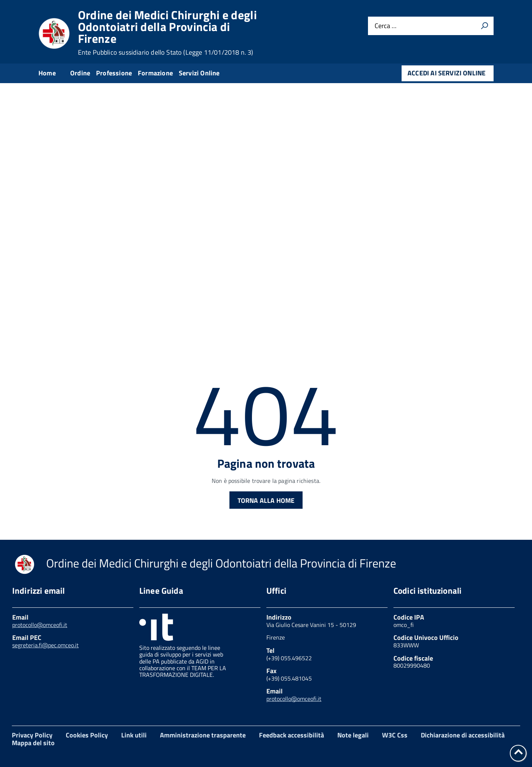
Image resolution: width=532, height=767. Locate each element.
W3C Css (395, 735)
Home (47, 73)
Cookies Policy (87, 735)
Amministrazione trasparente (203, 735)
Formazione (155, 73)
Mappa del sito (33, 743)
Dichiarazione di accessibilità (463, 735)
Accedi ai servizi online (446, 73)
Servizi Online (199, 73)
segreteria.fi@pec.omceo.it (45, 645)
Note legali (353, 735)
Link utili (134, 735)
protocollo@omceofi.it (40, 625)
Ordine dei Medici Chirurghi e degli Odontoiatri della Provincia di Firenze (167, 33)
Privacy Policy (32, 735)
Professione (114, 73)
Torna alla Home (266, 500)
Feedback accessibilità (291, 735)
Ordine (80, 73)
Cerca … (386, 26)
